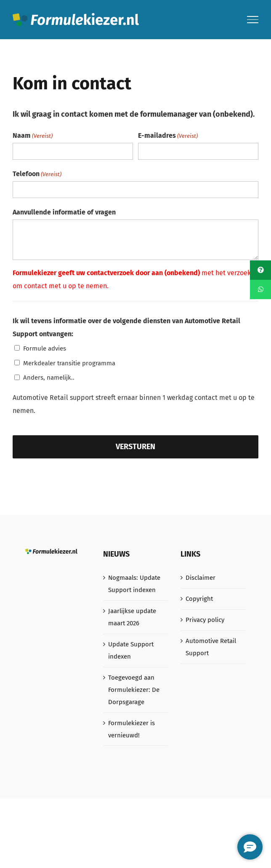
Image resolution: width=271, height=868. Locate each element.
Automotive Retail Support (211, 647)
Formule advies (45, 348)
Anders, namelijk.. (49, 378)
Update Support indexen (131, 650)
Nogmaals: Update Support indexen (134, 584)
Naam (33, 136)
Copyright (199, 599)
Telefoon (37, 174)
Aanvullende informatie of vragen (64, 212)
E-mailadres (168, 136)
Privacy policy (205, 620)
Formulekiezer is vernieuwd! (132, 729)
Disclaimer (201, 578)
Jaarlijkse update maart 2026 (132, 617)
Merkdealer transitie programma (69, 363)
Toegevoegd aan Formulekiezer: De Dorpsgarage (134, 690)
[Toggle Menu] (253, 19)
